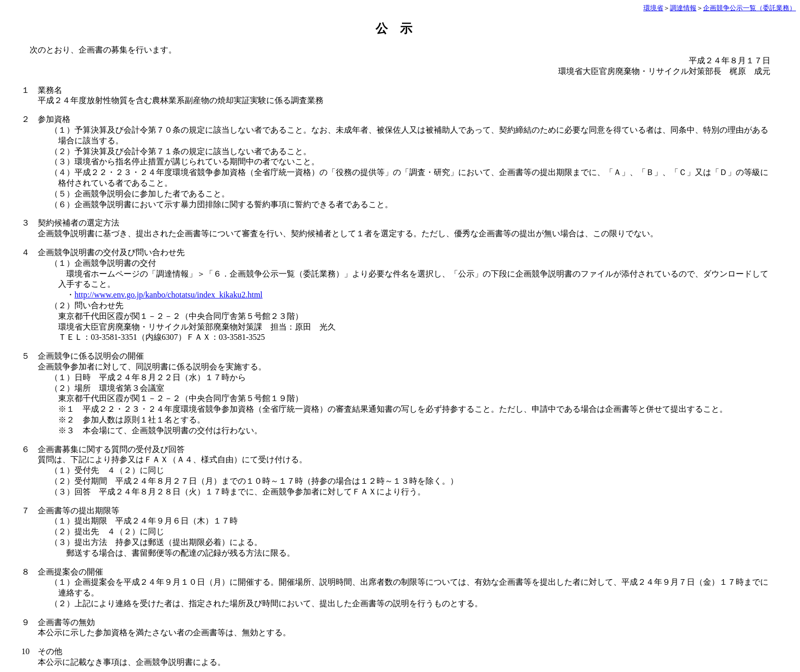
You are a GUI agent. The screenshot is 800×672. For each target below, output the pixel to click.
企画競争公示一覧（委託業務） (749, 8)
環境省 (653, 8)
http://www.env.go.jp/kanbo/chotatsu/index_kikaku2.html (169, 295)
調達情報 (683, 8)
